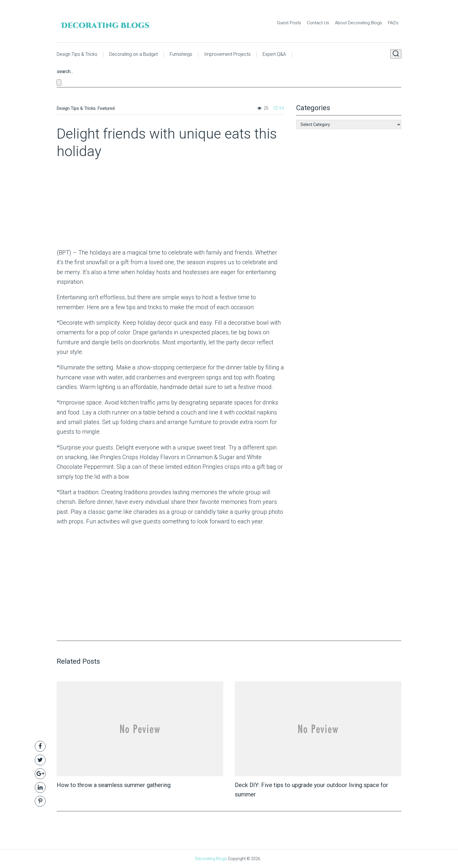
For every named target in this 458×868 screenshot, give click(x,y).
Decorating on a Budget (133, 54)
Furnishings (181, 54)
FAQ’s (393, 23)
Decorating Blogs (211, 859)
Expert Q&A (274, 54)
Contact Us (318, 23)
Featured (106, 108)
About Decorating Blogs (359, 23)
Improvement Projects (227, 54)
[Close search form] (59, 83)
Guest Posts (289, 23)
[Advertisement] (93, 205)
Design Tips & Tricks (77, 54)
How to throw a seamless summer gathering (114, 785)
